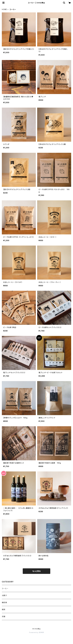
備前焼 (4, 602)
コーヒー (5, 588)
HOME (4, 9)
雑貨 (4, 609)
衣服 (4, 616)
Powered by (36, 632)
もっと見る (36, 571)
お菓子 (4, 595)
